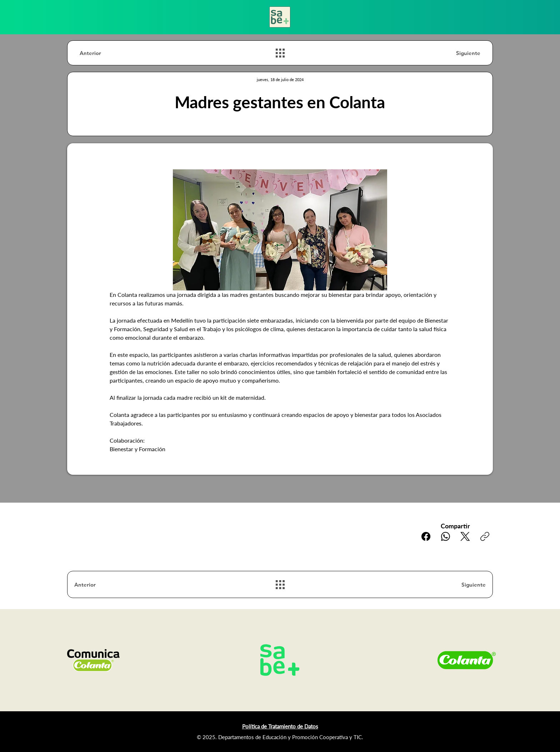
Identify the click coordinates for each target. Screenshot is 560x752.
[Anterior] (105, 53)
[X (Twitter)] (465, 536)
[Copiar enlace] (485, 536)
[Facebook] (426, 536)
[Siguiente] (455, 53)
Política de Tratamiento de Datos (280, 726)
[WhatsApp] (446, 536)
